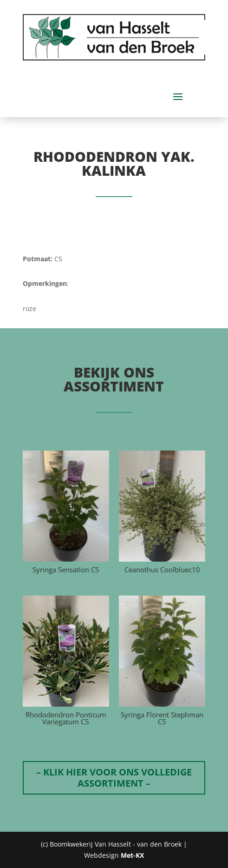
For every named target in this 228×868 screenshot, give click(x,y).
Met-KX (132, 855)
